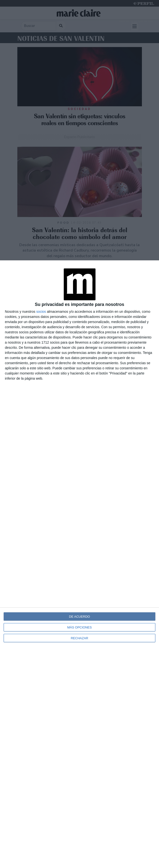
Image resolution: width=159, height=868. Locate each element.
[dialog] (79, 564)
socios (41, 312)
